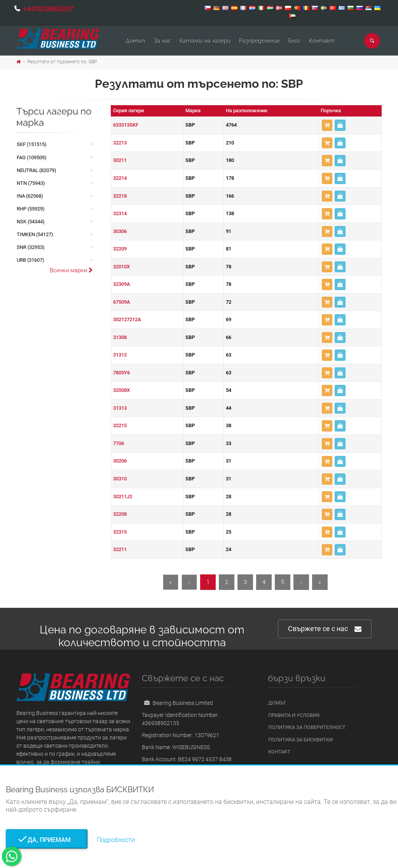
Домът (136, 41)
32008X (121, 390)
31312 (120, 355)
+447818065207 (48, 9)
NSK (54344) (31, 222)
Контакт (322, 41)
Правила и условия (294, 715)
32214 (120, 178)
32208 (120, 514)
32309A (122, 284)
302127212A (127, 319)
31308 (120, 337)
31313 (120, 408)
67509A (122, 302)
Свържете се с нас (325, 629)
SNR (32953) (31, 247)
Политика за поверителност (307, 727)
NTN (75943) (31, 183)
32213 (120, 143)
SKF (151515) (32, 144)
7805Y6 (121, 373)
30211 (120, 160)
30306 (120, 231)
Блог (294, 41)
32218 (120, 196)
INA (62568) (30, 196)
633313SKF (126, 125)
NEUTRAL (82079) (37, 170)
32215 (120, 425)
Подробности (116, 840)
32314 (120, 213)
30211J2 (123, 497)
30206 (120, 461)
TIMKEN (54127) (35, 234)
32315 (120, 532)
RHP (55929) (31, 209)
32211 (120, 549)
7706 (119, 443)
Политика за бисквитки (300, 740)
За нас (162, 41)
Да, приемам (47, 840)
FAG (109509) (32, 157)
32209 (120, 249)
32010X (121, 267)
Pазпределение (259, 41)
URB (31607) (31, 260)
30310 (120, 479)
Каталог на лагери (205, 41)
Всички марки (71, 270)
